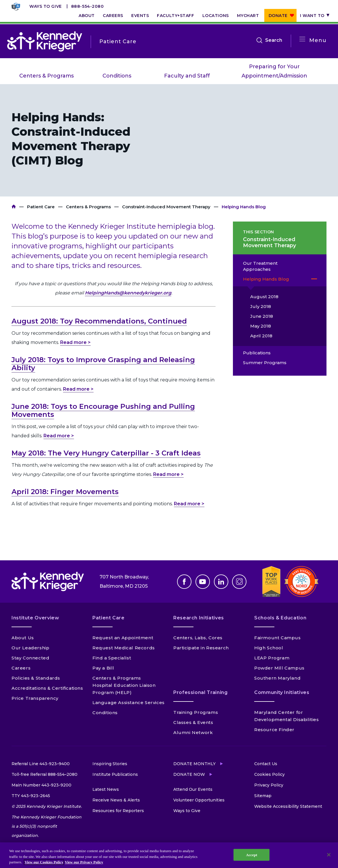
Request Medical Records (124, 648)
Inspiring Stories (110, 764)
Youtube (203, 582)
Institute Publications (115, 774)
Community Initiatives (282, 692)
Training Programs (196, 712)
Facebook (184, 582)
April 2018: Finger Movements (65, 492)
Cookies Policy (269, 774)
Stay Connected (30, 658)
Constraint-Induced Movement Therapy (166, 207)
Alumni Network (193, 732)
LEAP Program (272, 658)
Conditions (117, 76)
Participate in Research (201, 648)
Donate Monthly (194, 764)
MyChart (248, 16)
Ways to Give (46, 6)
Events (140, 16)
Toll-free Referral (44, 774)
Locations (216, 16)
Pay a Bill (103, 668)
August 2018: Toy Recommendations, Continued (99, 321)
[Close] (329, 855)
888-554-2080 (88, 6)
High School (269, 648)
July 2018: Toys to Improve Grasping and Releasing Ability (103, 364)
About (87, 16)
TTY (31, 796)
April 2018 (261, 336)
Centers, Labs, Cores (198, 638)
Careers (113, 16)
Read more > (75, 342)
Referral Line (41, 764)
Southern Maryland (277, 678)
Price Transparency (35, 698)
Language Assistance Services (129, 702)
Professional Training (200, 692)
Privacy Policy (269, 785)
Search (274, 40)
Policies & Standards (36, 678)
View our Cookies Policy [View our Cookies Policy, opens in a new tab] (44, 862)
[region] (169, 855)
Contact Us (266, 764)
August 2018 (264, 297)
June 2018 (262, 316)
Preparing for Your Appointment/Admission (274, 71)
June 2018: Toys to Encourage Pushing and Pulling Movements (103, 410)
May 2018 (261, 326)
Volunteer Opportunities (199, 800)
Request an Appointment (123, 638)
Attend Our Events (193, 789)
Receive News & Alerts (116, 800)
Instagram (239, 582)
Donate (278, 16)
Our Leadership (30, 648)
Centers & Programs (46, 76)
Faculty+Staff (175, 16)
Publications (257, 353)
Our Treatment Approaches (260, 266)
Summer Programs (265, 363)
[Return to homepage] (45, 41)
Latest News (106, 789)
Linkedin (221, 582)
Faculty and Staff (187, 76)
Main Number (41, 785)
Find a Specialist (112, 658)
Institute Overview (35, 618)
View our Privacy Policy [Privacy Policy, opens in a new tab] (84, 862)
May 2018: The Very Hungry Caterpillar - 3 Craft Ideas (106, 453)
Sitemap (263, 796)
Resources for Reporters (118, 811)
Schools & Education (280, 618)
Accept (251, 855)
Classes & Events (193, 722)
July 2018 (261, 306)
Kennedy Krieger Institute (14, 207)
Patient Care (41, 207)
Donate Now (189, 774)
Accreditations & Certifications (47, 688)
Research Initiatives (199, 618)
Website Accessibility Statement (288, 806)
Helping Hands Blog (266, 279)
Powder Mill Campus (279, 668)
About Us (23, 638)
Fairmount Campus (278, 638)
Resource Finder (274, 730)
